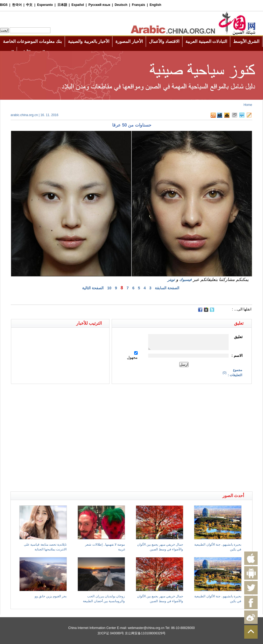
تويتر (171, 280)
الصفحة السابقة (167, 288)
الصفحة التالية (93, 288)
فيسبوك (185, 280)
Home (248, 105)
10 (109, 288)
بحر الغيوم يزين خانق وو (51, 596)
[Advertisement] (51, 438)
